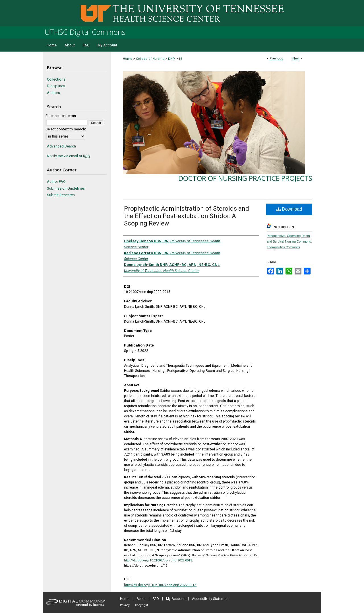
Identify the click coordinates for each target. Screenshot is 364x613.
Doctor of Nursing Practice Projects (245, 178)
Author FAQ (56, 182)
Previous (276, 59)
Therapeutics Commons (283, 247)
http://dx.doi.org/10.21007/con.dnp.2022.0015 (158, 560)
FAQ (156, 599)
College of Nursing (150, 59)
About (141, 599)
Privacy (125, 605)
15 (180, 59)
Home (128, 59)
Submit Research (61, 195)
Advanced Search (61, 146)
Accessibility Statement (211, 599)
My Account (175, 599)
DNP (171, 59)
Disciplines (56, 86)
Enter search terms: (61, 116)
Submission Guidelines (66, 188)
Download (289, 209)
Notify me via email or (68, 156)
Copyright (141, 605)
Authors (53, 93)
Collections (56, 79)
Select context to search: (66, 129)
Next (296, 59)
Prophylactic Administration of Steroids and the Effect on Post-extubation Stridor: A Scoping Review (187, 216)
